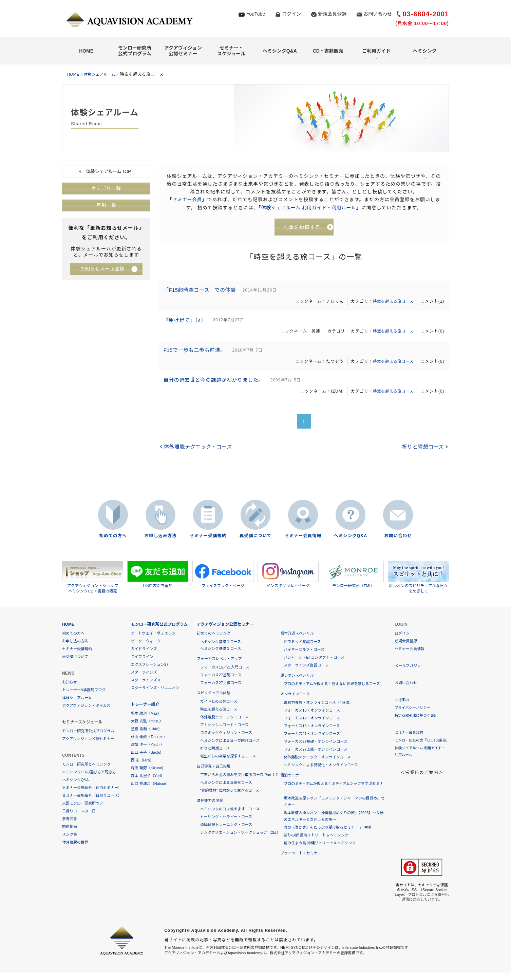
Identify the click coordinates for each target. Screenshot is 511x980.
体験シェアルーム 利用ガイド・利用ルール (309, 207)
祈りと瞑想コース (422, 454)
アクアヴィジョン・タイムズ (86, 706)
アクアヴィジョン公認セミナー (183, 51)
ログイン (291, 14)
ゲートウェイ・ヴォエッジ (153, 634)
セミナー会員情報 (303, 537)
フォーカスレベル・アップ (219, 659)
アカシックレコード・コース (224, 725)
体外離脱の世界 (75, 843)
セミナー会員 (187, 200)
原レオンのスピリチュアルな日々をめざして (418, 578)
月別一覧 (106, 206)
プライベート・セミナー (301, 854)
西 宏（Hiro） (142, 761)
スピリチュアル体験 (214, 694)
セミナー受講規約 (208, 537)
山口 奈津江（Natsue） (150, 784)
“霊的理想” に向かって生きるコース (230, 791)
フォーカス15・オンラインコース (312, 727)
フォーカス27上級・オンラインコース (316, 750)
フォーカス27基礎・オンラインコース (316, 742)
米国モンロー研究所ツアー (84, 804)
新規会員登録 (332, 14)
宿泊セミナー (291, 776)
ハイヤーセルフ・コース (304, 650)
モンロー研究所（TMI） (353, 575)
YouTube (256, 14)
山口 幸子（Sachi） (147, 753)
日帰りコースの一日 (79, 812)
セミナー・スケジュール (231, 51)
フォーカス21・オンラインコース (312, 734)
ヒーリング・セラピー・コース (226, 817)
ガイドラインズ (144, 649)
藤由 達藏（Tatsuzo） (149, 737)
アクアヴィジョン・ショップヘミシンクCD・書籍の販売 (93, 578)
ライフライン (142, 657)
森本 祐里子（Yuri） (148, 776)
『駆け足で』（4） (186, 324)
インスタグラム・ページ (288, 575)
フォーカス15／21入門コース (225, 668)
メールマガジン (408, 666)
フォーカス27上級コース (221, 683)
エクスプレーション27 (150, 665)
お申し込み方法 (160, 537)
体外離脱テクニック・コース (199, 454)
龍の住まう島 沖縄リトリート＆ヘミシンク (320, 844)
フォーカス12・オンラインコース (312, 719)
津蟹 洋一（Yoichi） (148, 745)
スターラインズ (144, 673)
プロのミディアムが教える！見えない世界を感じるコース (332, 684)
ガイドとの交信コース (219, 702)
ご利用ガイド (376, 51)
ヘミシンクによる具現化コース (226, 783)
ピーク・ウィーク (146, 642)
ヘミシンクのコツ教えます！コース (230, 810)
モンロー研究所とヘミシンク (86, 765)
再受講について (255, 537)
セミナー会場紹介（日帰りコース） (92, 796)
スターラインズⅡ (146, 681)
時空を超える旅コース (391, 303)
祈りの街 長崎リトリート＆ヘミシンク (316, 836)
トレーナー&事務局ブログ (84, 691)
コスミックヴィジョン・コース (226, 733)
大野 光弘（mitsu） (147, 722)
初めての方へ (113, 537)
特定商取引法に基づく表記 (417, 716)
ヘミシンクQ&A (280, 51)
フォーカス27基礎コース (221, 676)
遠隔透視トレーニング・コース (226, 825)
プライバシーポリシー (413, 708)
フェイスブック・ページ (223, 575)
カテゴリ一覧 (106, 189)
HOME (86, 51)
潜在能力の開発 (210, 801)
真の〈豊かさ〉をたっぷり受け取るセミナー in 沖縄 (327, 828)
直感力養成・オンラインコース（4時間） (318, 703)
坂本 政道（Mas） (146, 714)
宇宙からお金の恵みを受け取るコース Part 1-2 (239, 775)
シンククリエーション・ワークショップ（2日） (240, 833)
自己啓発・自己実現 (214, 767)
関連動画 (70, 827)
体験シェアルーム (103, 74)
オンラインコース (295, 695)
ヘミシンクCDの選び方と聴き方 (89, 773)
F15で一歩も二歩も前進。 (196, 355)
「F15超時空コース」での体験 (202, 292)
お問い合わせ (378, 14)
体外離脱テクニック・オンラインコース (317, 758)
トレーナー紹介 (145, 705)
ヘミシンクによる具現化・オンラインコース (321, 766)
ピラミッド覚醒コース (302, 642)
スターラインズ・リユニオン (155, 689)
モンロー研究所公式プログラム (135, 51)
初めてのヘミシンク (214, 634)
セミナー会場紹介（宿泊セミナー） (92, 788)
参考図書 (70, 819)
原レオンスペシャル (297, 676)
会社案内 (402, 700)
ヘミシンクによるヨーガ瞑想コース (230, 741)
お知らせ (70, 683)
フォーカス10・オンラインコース (312, 711)
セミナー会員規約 (410, 733)
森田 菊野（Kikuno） (148, 769)
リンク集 (70, 835)
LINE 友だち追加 (158, 575)
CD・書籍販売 (328, 51)
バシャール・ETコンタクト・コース (314, 658)
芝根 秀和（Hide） (147, 730)
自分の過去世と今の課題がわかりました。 (216, 387)
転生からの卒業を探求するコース (228, 757)
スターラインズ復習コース (306, 666)
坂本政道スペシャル (297, 634)
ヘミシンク (425, 51)
